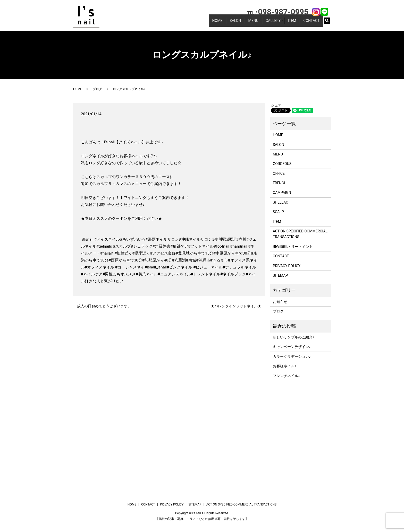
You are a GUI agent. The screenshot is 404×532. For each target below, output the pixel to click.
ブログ (97, 89)
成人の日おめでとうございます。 (104, 306)
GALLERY (273, 23)
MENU (253, 23)
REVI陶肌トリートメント (293, 247)
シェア (276, 105)
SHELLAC (281, 202)
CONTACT (311, 23)
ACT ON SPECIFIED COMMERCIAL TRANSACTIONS (300, 234)
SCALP (278, 212)
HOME (217, 23)
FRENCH (280, 183)
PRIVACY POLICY (287, 266)
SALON (235, 23)
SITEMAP (280, 275)
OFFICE (279, 173)
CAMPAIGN (282, 193)
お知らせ (280, 302)
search (329, 23)
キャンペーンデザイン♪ (292, 347)
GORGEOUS (282, 164)
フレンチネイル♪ (286, 376)
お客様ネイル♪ (285, 366)
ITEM (292, 23)
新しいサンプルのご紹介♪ (294, 337)
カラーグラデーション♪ (292, 356)
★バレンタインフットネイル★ (236, 306)
